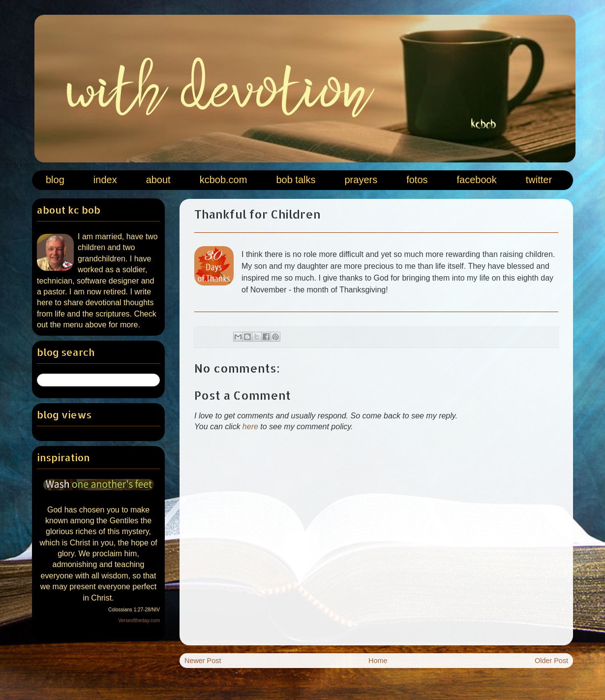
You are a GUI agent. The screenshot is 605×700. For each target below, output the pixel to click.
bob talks (296, 180)
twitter (539, 180)
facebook (477, 180)
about (158, 180)
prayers (361, 180)
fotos (417, 180)
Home (378, 661)
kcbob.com (224, 180)
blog (55, 180)
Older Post (551, 661)
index (105, 180)
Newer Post (203, 661)
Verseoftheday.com (139, 620)
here (250, 427)
